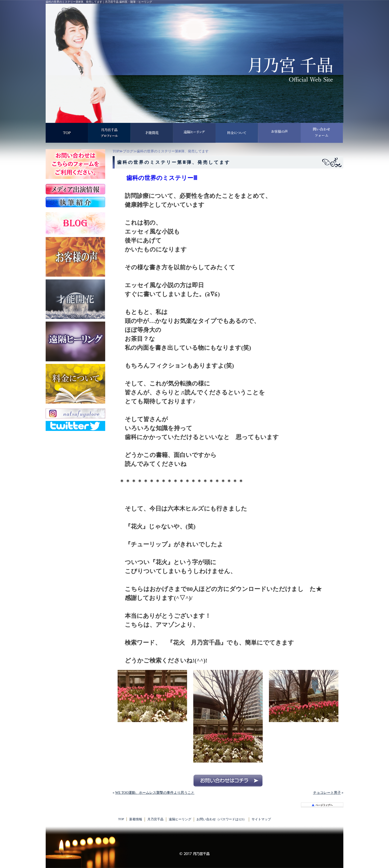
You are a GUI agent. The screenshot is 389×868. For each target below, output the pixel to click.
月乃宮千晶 (155, 819)
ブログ (128, 151)
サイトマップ (261, 819)
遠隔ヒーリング (180, 819)
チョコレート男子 (327, 793)
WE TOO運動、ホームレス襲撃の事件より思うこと (155, 793)
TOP (116, 151)
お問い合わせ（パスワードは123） (221, 819)
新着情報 (136, 819)
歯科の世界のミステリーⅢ (162, 178)
